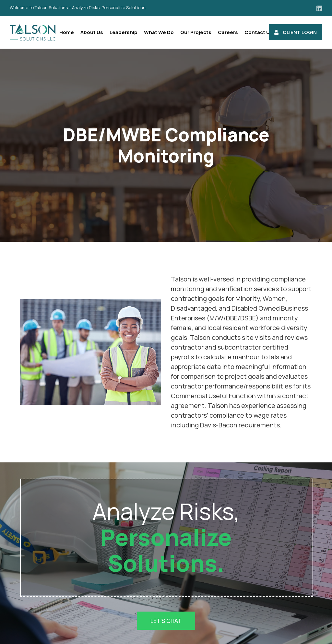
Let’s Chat (166, 621)
